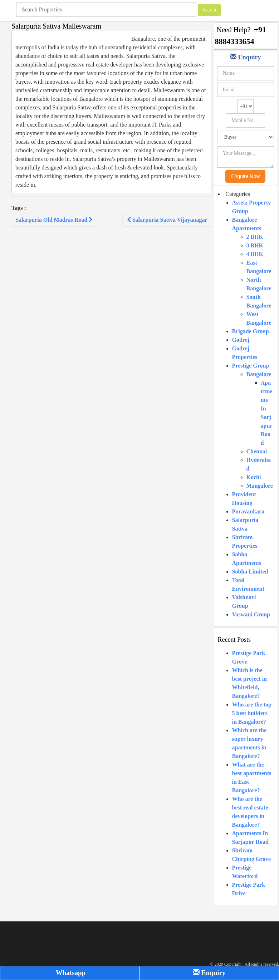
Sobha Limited (250, 572)
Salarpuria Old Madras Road (54, 220)
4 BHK (255, 254)
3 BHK (255, 245)
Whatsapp (70, 973)
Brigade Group (251, 331)
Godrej (241, 340)
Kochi (254, 477)
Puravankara (248, 511)
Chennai (257, 451)
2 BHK (255, 237)
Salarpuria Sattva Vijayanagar (167, 220)
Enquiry (209, 973)
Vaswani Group (251, 614)
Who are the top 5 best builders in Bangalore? (252, 713)
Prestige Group (251, 366)
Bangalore (259, 374)
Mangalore (260, 486)
